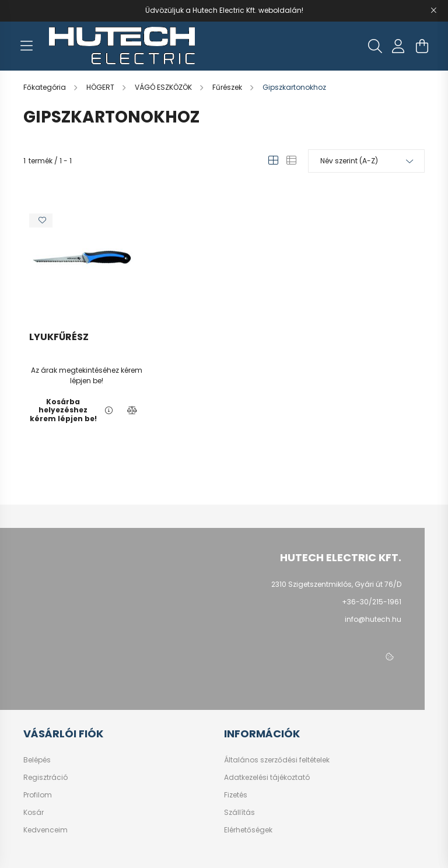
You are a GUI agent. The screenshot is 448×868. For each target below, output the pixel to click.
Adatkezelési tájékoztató (267, 778)
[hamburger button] (26, 46)
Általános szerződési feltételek (277, 760)
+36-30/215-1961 (372, 602)
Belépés (37, 760)
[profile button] (398, 46)
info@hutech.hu (373, 619)
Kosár (34, 813)
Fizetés (236, 795)
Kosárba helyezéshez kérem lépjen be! (63, 410)
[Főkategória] (45, 87)
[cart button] (422, 46)
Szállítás (239, 813)
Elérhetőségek (248, 830)
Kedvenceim (45, 830)
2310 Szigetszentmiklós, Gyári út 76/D (336, 584)
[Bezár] (433, 10)
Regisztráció (45, 778)
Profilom (38, 795)
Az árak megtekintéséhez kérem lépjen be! (87, 375)
